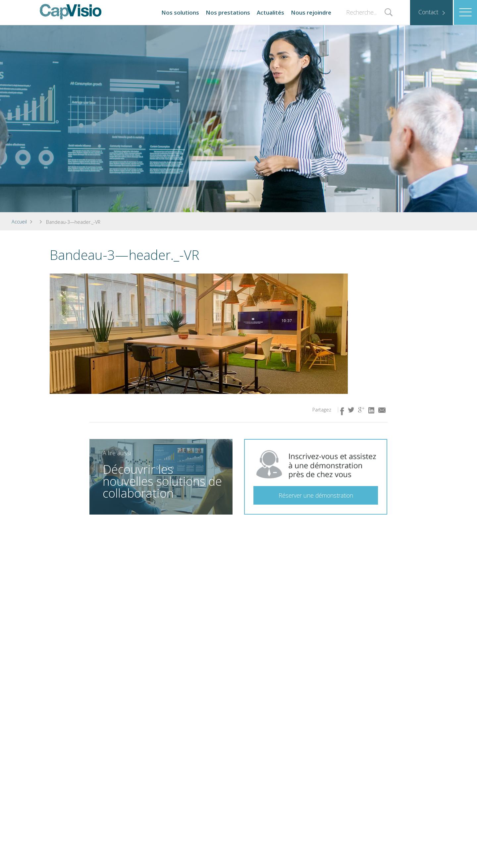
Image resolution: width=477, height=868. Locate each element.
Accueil (19, 222)
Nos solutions (180, 12)
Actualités (270, 12)
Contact (428, 12)
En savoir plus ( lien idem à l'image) (219, 505)
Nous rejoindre (311, 12)
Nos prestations (228, 12)
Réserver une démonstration (316, 495)
